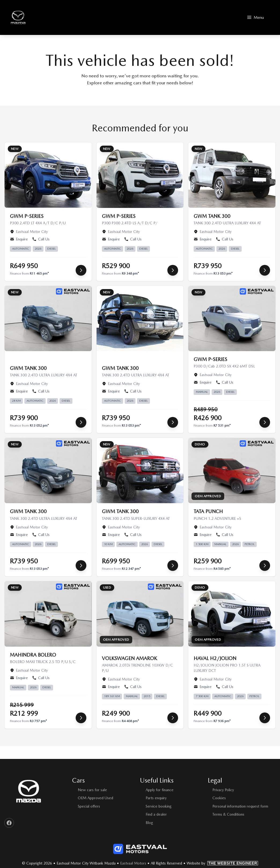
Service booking (159, 806)
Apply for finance (160, 790)
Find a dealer (156, 814)
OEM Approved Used (95, 798)
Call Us (41, 239)
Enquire (19, 239)
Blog (149, 823)
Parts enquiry (156, 798)
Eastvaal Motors (133, 863)
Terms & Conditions (228, 814)
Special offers (89, 806)
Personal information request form (240, 806)
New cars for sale (92, 790)
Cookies (219, 798)
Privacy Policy (223, 790)
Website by (222, 863)
